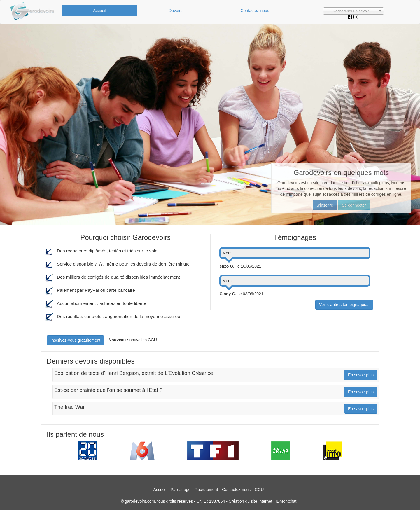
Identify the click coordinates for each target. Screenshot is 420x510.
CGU (259, 490)
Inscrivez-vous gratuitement (75, 340)
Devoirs (175, 11)
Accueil (100, 11)
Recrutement (206, 490)
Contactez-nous (255, 11)
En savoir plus (361, 375)
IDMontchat (286, 501)
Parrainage (181, 490)
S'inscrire (325, 205)
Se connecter (354, 205)
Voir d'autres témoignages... (344, 305)
